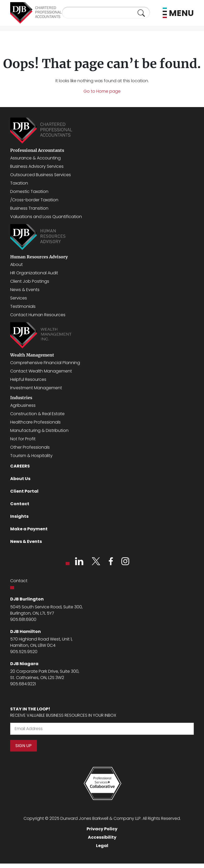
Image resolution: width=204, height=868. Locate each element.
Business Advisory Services (37, 166)
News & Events (25, 290)
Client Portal (24, 491)
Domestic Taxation (29, 191)
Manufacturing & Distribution (39, 430)
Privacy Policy (102, 829)
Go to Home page (102, 91)
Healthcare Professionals (35, 422)
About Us (20, 479)
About (16, 265)
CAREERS (20, 466)
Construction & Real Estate (37, 414)
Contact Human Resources (38, 315)
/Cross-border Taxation (34, 200)
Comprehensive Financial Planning (45, 363)
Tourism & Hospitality (31, 456)
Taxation (19, 183)
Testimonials (23, 306)
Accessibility (102, 837)
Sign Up (24, 746)
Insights (19, 516)
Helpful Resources (28, 379)
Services (19, 298)
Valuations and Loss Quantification (46, 217)
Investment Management (36, 388)
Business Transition (29, 208)
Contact (20, 504)
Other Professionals (30, 447)
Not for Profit (23, 439)
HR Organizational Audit (34, 273)
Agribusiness (23, 405)
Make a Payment (29, 529)
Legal (102, 846)
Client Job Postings (30, 281)
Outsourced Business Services (41, 175)
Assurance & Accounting (35, 158)
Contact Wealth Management (41, 371)
